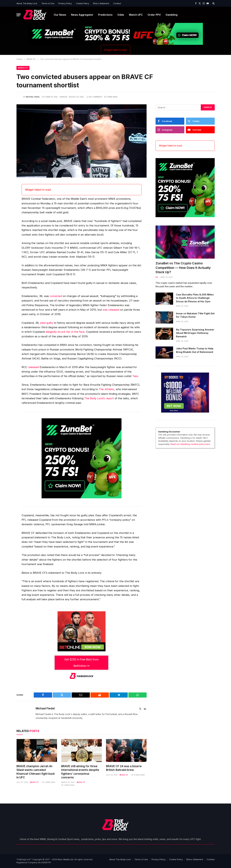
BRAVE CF (23, 68)
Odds (121, 15)
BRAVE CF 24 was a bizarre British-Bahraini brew (124, 768)
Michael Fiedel (33, 97)
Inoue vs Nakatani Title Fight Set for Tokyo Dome (195, 315)
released (33, 367)
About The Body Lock (27, 3)
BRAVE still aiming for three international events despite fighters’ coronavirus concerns (80, 772)
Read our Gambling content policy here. (190, 444)
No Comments (94, 97)
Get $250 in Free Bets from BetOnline (82, 663)
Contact (117, 3)
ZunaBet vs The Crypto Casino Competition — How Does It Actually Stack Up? (183, 268)
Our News (60, 15)
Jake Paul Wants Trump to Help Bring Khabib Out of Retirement (195, 350)
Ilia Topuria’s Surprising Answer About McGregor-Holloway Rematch (195, 333)
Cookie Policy (82, 3)
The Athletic (106, 389)
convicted (56, 296)
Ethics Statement (101, 3)
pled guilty (47, 323)
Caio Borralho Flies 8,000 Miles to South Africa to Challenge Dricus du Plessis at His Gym (195, 298)
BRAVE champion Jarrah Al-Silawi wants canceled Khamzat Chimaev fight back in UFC (36, 772)
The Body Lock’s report (99, 398)
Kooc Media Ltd (65, 859)
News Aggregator (82, 15)
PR (157, 277)
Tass (135, 376)
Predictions (105, 15)
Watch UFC (136, 15)
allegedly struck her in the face (65, 332)
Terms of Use (48, 3)
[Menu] (19, 15)
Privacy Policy (65, 3)
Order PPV (154, 15)
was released (111, 310)
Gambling (172, 15)
